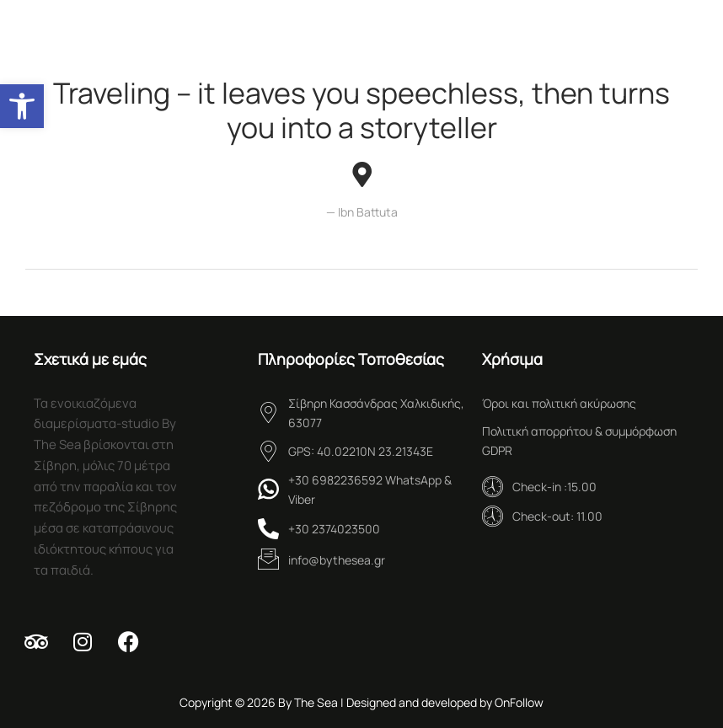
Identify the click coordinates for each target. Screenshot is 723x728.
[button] (22, 106)
